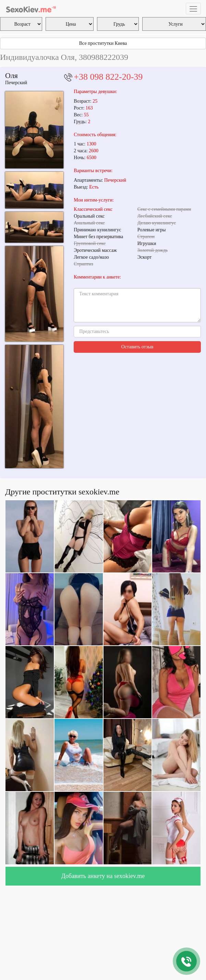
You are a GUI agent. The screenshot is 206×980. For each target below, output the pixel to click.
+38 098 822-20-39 (108, 77)
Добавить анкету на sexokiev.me (103, 876)
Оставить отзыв (137, 347)
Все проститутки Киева (103, 43)
